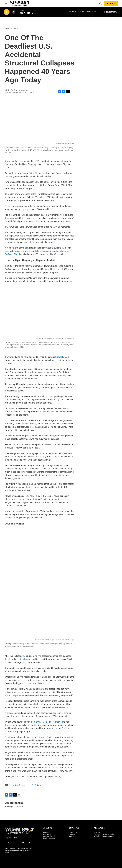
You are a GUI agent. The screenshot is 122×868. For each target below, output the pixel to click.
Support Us (73, 836)
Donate (112, 4)
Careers (72, 834)
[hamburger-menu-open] (6, 4)
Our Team (47, 834)
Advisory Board (49, 836)
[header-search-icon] (100, 4)
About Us (47, 832)
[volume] (14, 12)
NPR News (37, 785)
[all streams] (110, 12)
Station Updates (49, 838)
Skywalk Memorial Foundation (48, 722)
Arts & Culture (12, 29)
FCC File (97, 832)
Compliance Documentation (104, 834)
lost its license (24, 659)
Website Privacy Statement (104, 836)
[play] (7, 12)
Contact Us (73, 832)
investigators (63, 357)
